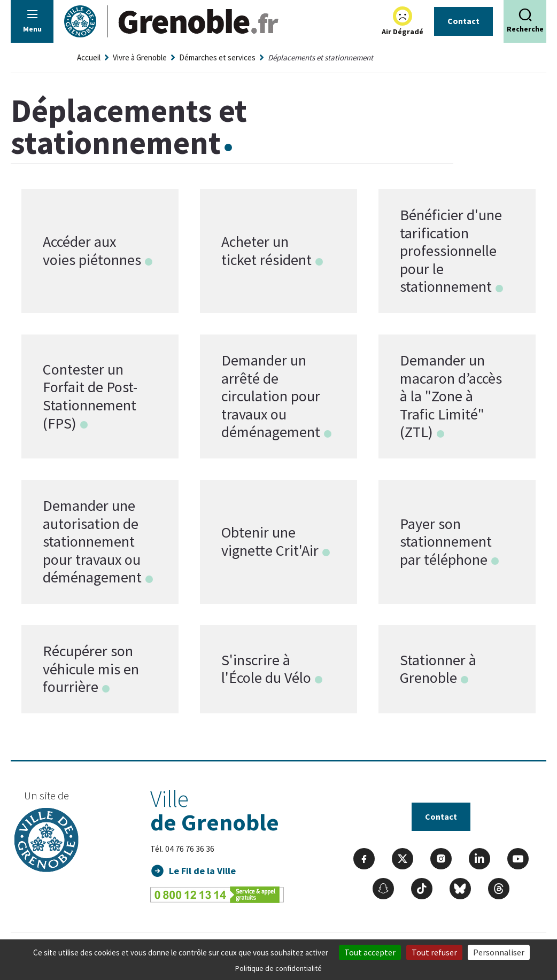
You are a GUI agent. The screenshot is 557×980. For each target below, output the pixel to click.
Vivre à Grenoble (140, 57)
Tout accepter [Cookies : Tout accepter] (370, 952)
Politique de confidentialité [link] (278, 968)
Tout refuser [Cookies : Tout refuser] (434, 952)
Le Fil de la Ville (202, 871)
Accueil (89, 57)
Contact (463, 21)
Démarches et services (217, 57)
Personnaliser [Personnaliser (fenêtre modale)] (499, 952)
